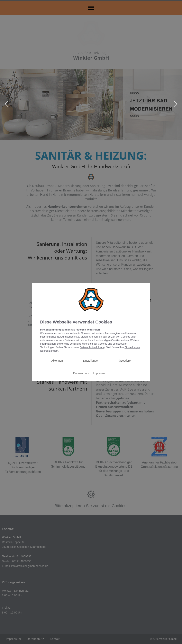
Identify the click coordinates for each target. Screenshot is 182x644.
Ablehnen (57, 360)
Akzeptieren (125, 361)
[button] (91, 8)
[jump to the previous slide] (7, 104)
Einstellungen (91, 361)
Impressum (100, 373)
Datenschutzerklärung (92, 347)
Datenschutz (81, 373)
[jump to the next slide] (175, 104)
